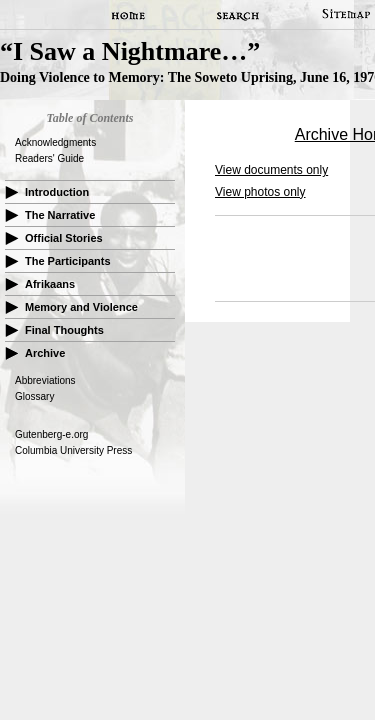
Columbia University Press (73, 450)
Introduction (57, 192)
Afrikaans (50, 284)
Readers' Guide (49, 158)
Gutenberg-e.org (51, 434)
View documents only (271, 170)
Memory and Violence (81, 307)
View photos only (260, 192)
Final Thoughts (64, 330)
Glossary (34, 396)
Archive (45, 353)
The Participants (68, 261)
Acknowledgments (55, 142)
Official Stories (64, 238)
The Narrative (60, 215)
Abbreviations (45, 380)
